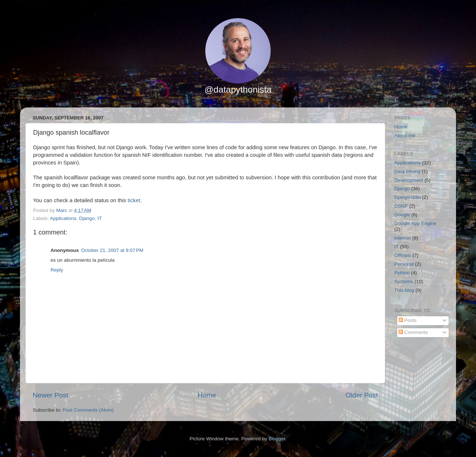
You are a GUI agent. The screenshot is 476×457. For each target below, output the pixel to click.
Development (409, 180)
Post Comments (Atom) (88, 410)
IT (100, 218)
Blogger (277, 439)
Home (207, 395)
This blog (404, 290)
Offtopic (403, 255)
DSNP (401, 206)
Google (402, 215)
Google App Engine (415, 223)
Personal (404, 264)
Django (87, 218)
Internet (403, 238)
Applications (63, 218)
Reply (57, 270)
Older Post (362, 395)
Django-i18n (408, 197)
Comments (413, 332)
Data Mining (407, 172)
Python (402, 273)
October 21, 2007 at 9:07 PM (112, 250)
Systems (404, 281)
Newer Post (51, 395)
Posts (408, 320)
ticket (134, 200)
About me (405, 136)
